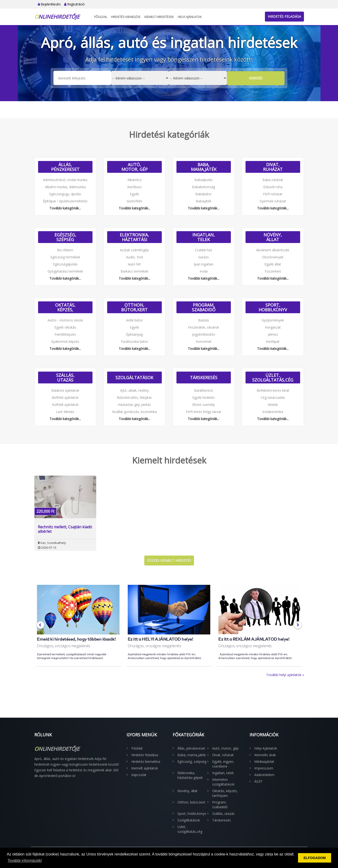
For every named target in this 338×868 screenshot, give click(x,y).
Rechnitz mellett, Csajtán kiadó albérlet (65, 529)
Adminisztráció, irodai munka (65, 180)
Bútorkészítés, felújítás (134, 397)
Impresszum (264, 768)
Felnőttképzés (65, 334)
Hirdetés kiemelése (126, 17)
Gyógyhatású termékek (65, 271)
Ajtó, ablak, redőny (134, 390)
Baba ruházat (273, 180)
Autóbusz (134, 187)
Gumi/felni (134, 201)
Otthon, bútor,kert (134, 307)
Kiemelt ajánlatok (145, 768)
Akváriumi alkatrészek (273, 250)
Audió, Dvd (134, 257)
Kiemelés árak (265, 755)
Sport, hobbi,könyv (273, 307)
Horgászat (273, 327)
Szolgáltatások (134, 378)
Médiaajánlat (264, 762)
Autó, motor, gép (134, 167)
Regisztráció (74, 4)
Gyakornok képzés (65, 341)
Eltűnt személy (204, 405)
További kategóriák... (65, 208)
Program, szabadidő (204, 307)
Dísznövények (273, 257)
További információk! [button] (25, 861)
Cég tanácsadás (273, 397)
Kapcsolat (139, 775)
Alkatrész (134, 180)
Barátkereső (204, 390)
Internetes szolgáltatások (223, 782)
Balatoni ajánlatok (65, 390)
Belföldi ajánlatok (65, 397)
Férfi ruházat (273, 194)
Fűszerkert (273, 271)
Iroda (204, 271)
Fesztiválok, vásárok (204, 327)
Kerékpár (273, 341)
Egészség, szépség (65, 237)
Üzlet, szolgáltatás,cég (273, 378)
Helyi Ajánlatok (190, 17)
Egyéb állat (273, 264)
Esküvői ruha (273, 187)
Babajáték (204, 201)
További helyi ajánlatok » (285, 675)
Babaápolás (204, 180)
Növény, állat (273, 237)
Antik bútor (134, 320)
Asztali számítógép (134, 250)
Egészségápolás (65, 264)
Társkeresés (204, 378)
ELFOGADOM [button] (315, 858)
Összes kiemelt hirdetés (169, 560)
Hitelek (273, 405)
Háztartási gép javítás (134, 405)
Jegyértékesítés (204, 334)
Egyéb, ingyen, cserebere (223, 764)
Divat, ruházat (273, 167)
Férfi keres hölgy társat (204, 412)
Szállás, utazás (65, 378)
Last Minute (65, 412)
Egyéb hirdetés (204, 397)
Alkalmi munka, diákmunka (65, 187)
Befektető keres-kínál (273, 390)
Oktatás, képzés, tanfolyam (65, 307)
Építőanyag (134, 334)
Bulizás (204, 320)
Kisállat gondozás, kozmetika (134, 412)
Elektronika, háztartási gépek (134, 237)
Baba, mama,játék (204, 167)
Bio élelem (65, 250)
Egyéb (134, 194)
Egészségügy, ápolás (65, 194)
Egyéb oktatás (65, 327)
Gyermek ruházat (273, 201)
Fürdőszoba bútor (134, 341)
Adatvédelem (264, 775)
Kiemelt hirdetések (159, 17)
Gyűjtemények (273, 320)
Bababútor (204, 194)
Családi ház (204, 250)
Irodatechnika (273, 412)
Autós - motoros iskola (65, 320)
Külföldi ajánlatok (65, 405)
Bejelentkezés (49, 4)
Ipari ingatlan (204, 264)
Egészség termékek (65, 257)
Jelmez (273, 334)
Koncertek (204, 341)
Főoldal (101, 17)
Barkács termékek (134, 271)
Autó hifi (134, 264)
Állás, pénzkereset (65, 167)
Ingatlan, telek (204, 237)
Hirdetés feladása (284, 16)
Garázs (204, 257)
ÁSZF (258, 781)
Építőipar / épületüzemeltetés (65, 201)
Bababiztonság (204, 187)
